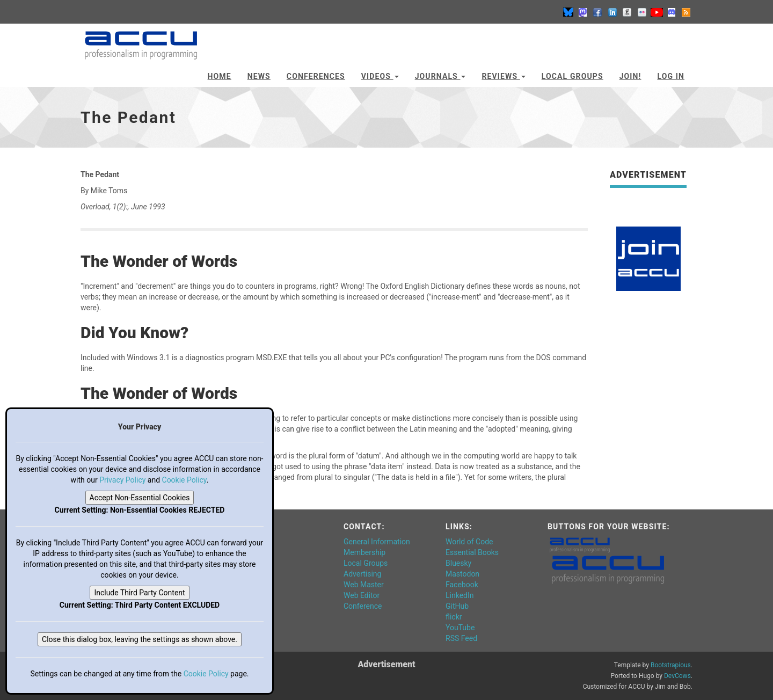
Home (220, 76)
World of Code (469, 542)
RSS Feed (461, 638)
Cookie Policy (184, 480)
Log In (671, 76)
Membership (364, 552)
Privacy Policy (122, 480)
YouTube (460, 628)
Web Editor (362, 595)
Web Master (364, 585)
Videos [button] (380, 76)
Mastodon (462, 574)
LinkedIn (460, 595)
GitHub (457, 606)
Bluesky (458, 563)
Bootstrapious (671, 665)
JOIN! (630, 76)
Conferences (316, 76)
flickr (454, 617)
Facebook (462, 585)
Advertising (362, 574)
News (259, 76)
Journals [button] (440, 76)
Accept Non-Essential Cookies (140, 498)
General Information (377, 542)
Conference (363, 606)
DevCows (677, 676)
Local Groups (573, 76)
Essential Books (472, 552)
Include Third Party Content (139, 593)
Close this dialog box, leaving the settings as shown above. (140, 639)
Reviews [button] (503, 76)
